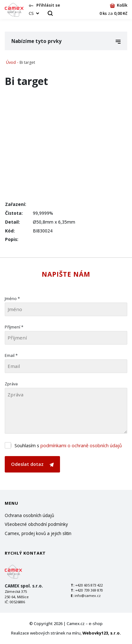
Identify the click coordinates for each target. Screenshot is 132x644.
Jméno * (12, 298)
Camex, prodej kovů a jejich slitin (38, 533)
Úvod (11, 62)
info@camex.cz (88, 596)
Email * (11, 355)
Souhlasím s (68, 445)
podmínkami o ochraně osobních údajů (81, 445)
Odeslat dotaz (32, 464)
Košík (119, 5)
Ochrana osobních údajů (29, 515)
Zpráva (11, 384)
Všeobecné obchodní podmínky (36, 524)
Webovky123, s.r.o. (102, 633)
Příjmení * (14, 327)
